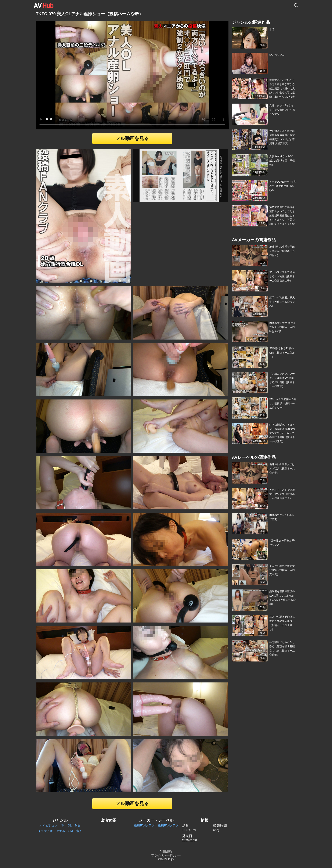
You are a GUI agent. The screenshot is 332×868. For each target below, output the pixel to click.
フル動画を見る (132, 138)
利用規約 (166, 851)
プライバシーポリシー (166, 855)
